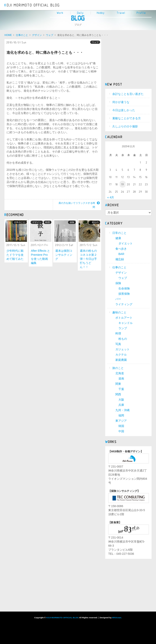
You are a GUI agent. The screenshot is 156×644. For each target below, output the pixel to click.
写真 (118, 344)
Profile (141, 13)
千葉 (121, 389)
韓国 (121, 426)
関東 (118, 384)
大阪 (121, 400)
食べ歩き (121, 249)
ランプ (123, 328)
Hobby (101, 13)
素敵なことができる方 (127, 118)
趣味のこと (119, 312)
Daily (81, 13)
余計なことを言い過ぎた (128, 94)
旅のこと (118, 368)
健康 (118, 238)
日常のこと (20, 222)
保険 (72, 222)
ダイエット (126, 243)
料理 (48, 222)
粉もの (95, 222)
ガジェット (122, 349)
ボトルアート (124, 318)
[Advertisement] (128, 59)
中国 (121, 431)
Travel (121, 13)
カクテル (121, 355)
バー (118, 299)
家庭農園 (121, 360)
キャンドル (126, 323)
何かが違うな (121, 102)
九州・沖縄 (122, 410)
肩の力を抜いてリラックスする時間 (79, 205)
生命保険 (124, 288)
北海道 (120, 373)
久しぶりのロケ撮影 (125, 126)
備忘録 (120, 259)
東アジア (121, 421)
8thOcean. (117, 618)
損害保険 (124, 294)
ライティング (124, 304)
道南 (121, 378)
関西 (118, 394)
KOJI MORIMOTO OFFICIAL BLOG (32, 5)
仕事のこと (119, 267)
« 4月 (111, 197)
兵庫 (121, 405)
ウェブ (95, 42)
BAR (121, 254)
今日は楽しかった (124, 110)
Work (60, 13)
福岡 (121, 415)
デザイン (37, 222)
